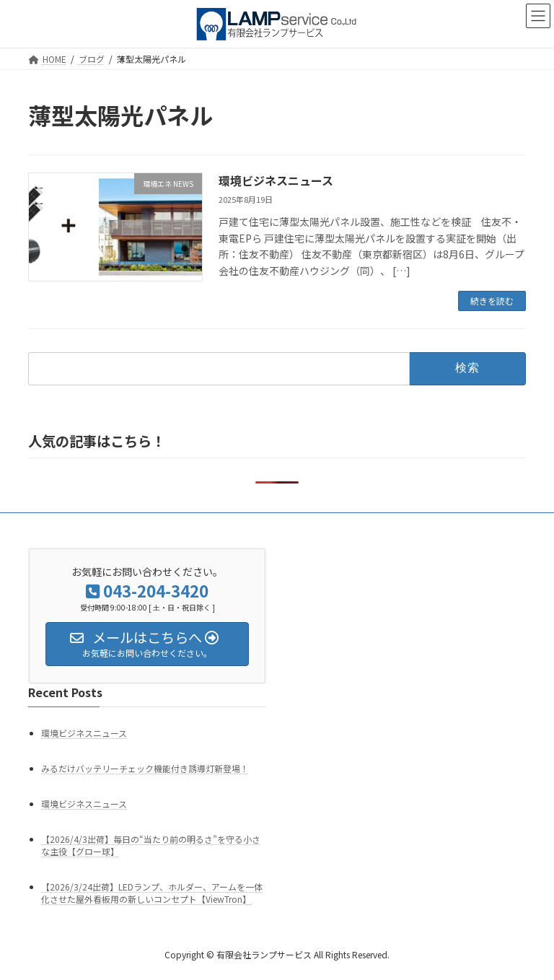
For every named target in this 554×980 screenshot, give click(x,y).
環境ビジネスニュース (276, 180)
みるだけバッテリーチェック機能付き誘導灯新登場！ (145, 768)
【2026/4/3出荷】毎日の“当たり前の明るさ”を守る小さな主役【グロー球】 (151, 845)
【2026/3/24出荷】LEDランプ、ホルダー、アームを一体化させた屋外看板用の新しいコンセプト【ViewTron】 (152, 893)
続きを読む (492, 301)
